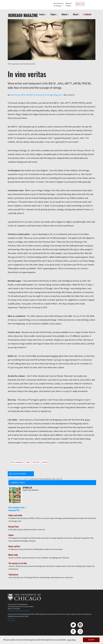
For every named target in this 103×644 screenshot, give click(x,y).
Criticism (35, 462)
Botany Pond (13, 527)
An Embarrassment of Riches (19, 479)
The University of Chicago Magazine (47, 95)
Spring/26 (27, 488)
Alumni (65, 14)
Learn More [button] (72, 640)
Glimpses (45, 462)
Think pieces (13, 575)
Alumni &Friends (68, 5)
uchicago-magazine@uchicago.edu (19, 611)
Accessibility (11, 618)
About (75, 14)
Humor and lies (14, 546)
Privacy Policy (12, 621)
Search (87, 14)
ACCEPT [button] (91, 640)
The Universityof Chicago (59, 5)
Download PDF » (15, 510)
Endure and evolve (15, 515)
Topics (53, 14)
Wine (28, 462)
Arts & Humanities (17, 462)
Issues (42, 14)
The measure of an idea (18, 563)
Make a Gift (80, 4)
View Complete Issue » (17, 507)
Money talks (13, 555)
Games (11, 535)
